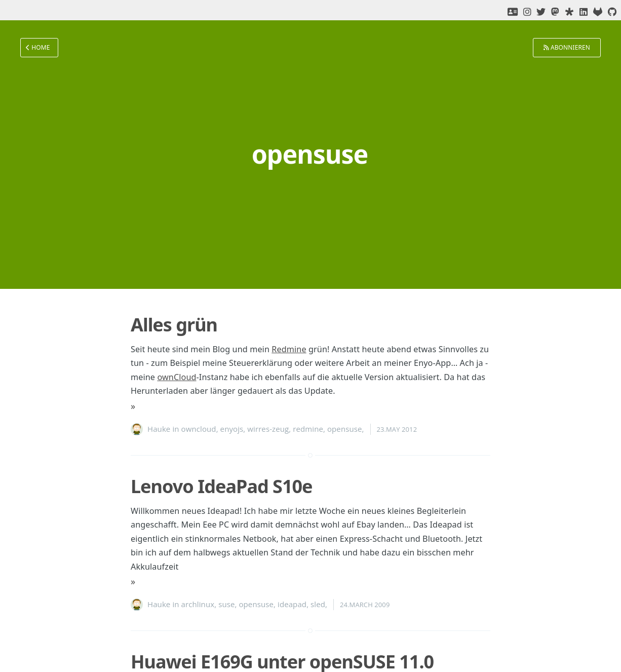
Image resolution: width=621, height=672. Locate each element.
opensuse (345, 429)
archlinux (198, 604)
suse (226, 604)
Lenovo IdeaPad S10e (222, 486)
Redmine (289, 349)
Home (38, 47)
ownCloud (177, 377)
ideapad (292, 604)
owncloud (199, 429)
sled (318, 604)
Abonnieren (567, 47)
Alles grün (174, 325)
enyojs (232, 429)
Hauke (159, 429)
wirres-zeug (268, 429)
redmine (308, 429)
